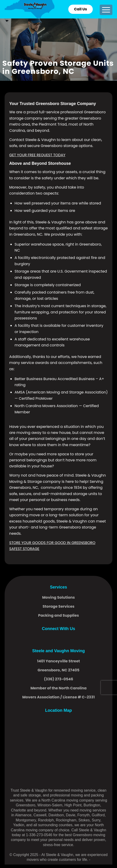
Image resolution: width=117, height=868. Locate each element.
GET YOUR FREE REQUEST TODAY (37, 155)
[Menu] (106, 10)
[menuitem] (106, 10)
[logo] (48, 9)
